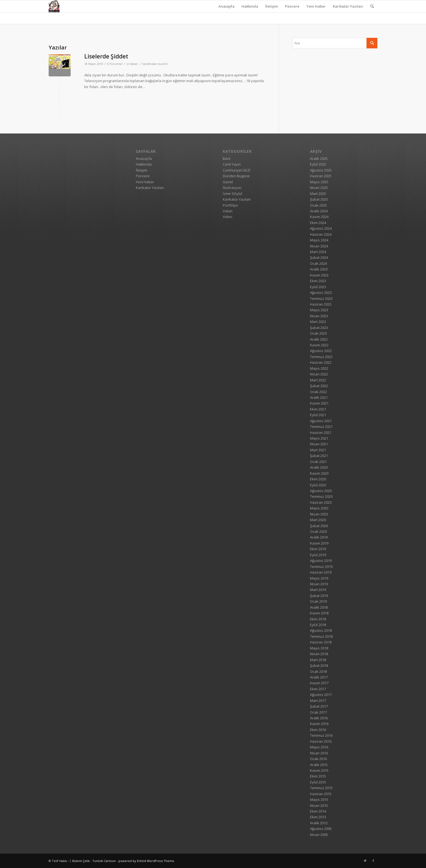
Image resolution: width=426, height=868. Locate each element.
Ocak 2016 (318, 759)
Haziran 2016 (321, 741)
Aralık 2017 (319, 677)
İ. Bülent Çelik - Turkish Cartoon (93, 861)
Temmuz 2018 (321, 636)
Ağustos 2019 (321, 561)
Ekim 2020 (318, 479)
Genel (228, 182)
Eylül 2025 (318, 164)
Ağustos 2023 (321, 293)
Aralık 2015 (319, 765)
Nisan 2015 (319, 805)
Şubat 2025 (319, 199)
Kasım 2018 (319, 613)
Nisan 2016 (319, 753)
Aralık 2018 (319, 607)
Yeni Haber (316, 6)
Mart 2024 (318, 252)
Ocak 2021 (318, 462)
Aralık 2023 (319, 269)
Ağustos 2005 (321, 829)
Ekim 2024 (318, 223)
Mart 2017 (318, 701)
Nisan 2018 (319, 654)
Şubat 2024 (319, 257)
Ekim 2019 (318, 549)
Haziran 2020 (321, 502)
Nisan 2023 (319, 316)
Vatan (134, 64)
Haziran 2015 (321, 794)
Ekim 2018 (318, 619)
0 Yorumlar (115, 64)
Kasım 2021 (319, 403)
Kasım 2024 (319, 217)
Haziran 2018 (321, 642)
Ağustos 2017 (321, 695)
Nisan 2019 (319, 584)
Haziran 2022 (321, 362)
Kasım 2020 (319, 473)
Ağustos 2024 (321, 228)
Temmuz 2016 (321, 735)
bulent (163, 64)
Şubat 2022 (319, 386)
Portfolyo (230, 205)
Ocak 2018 (318, 671)
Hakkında (250, 6)
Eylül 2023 (318, 287)
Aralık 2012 (319, 823)
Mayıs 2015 (319, 799)
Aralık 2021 (319, 397)
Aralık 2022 (319, 339)
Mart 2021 (318, 450)
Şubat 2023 (319, 328)
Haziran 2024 (321, 234)
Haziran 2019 (321, 572)
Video (228, 217)
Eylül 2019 (318, 555)
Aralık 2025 (319, 158)
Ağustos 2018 (321, 630)
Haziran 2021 (321, 433)
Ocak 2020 (318, 531)
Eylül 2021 (318, 415)
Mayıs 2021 (319, 438)
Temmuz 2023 (321, 298)
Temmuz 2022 (321, 357)
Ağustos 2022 (321, 351)
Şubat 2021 (319, 456)
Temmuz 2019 (321, 567)
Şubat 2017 (319, 706)
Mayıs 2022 (319, 368)
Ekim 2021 (318, 409)
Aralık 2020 (319, 467)
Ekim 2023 (318, 281)
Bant (227, 158)
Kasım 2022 (319, 345)
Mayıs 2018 (319, 648)
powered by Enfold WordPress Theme (146, 861)
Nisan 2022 (319, 374)
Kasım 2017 (319, 683)
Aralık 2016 (319, 718)
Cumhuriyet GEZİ (237, 170)
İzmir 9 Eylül (232, 194)
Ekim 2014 (318, 811)
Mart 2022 (318, 380)
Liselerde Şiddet (106, 56)
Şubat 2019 (319, 596)
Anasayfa (226, 6)
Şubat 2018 (319, 665)
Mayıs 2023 (319, 310)
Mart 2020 (318, 520)
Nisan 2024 (319, 246)
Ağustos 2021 (321, 421)
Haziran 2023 (321, 304)
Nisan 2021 (319, 444)
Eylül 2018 (318, 625)
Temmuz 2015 (321, 788)
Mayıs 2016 (319, 747)
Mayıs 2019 (319, 578)
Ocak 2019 (318, 601)
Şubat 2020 (319, 526)
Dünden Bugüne (236, 176)
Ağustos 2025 (321, 170)
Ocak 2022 (318, 392)
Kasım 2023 (319, 275)
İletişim (272, 6)
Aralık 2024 (319, 211)
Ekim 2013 (318, 817)
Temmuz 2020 (321, 496)
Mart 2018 (318, 660)
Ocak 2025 (318, 205)
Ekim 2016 (318, 730)
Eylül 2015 (318, 782)
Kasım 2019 (319, 543)
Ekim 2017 (318, 689)
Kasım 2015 (319, 770)
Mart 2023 (318, 322)
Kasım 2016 (319, 724)
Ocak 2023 (318, 333)
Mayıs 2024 (319, 240)
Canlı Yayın (232, 164)
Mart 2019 (318, 590)
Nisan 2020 (319, 514)
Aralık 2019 (319, 537)
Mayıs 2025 (319, 182)
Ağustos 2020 (321, 491)
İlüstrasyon (232, 188)
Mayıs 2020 (319, 508)
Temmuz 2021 (321, 427)
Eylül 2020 (318, 485)
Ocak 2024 (318, 263)
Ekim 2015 (318, 776)
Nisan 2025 (319, 188)
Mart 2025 (318, 194)
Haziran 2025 (321, 176)
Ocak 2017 (318, 712)
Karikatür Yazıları (348, 6)
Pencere (292, 6)
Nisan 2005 (319, 835)
